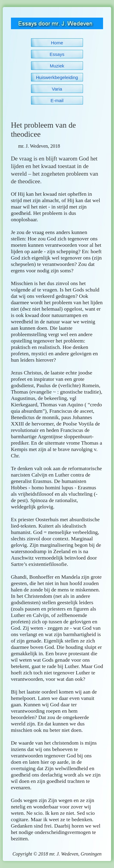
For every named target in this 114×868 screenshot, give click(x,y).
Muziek (57, 66)
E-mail (57, 100)
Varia (57, 89)
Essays (57, 54)
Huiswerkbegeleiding (57, 77)
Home (57, 43)
